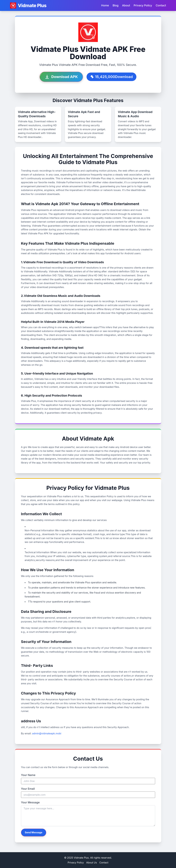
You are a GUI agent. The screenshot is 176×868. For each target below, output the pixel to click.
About (126, 5)
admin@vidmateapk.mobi (47, 733)
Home (105, 5)
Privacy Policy (143, 5)
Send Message (34, 832)
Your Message (30, 802)
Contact (161, 5)
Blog (116, 5)
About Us (92, 863)
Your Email (28, 789)
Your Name (28, 775)
